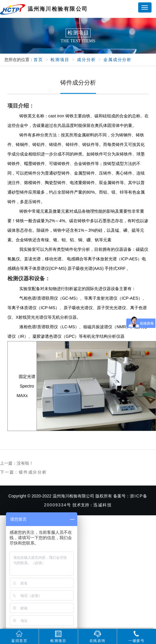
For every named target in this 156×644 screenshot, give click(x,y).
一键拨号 (136, 637)
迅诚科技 (103, 505)
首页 (38, 60)
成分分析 (86, 60)
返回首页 (19, 637)
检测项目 (60, 60)
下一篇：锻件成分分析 (23, 472)
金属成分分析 (118, 60)
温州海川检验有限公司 (44, 9)
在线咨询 (97, 637)
